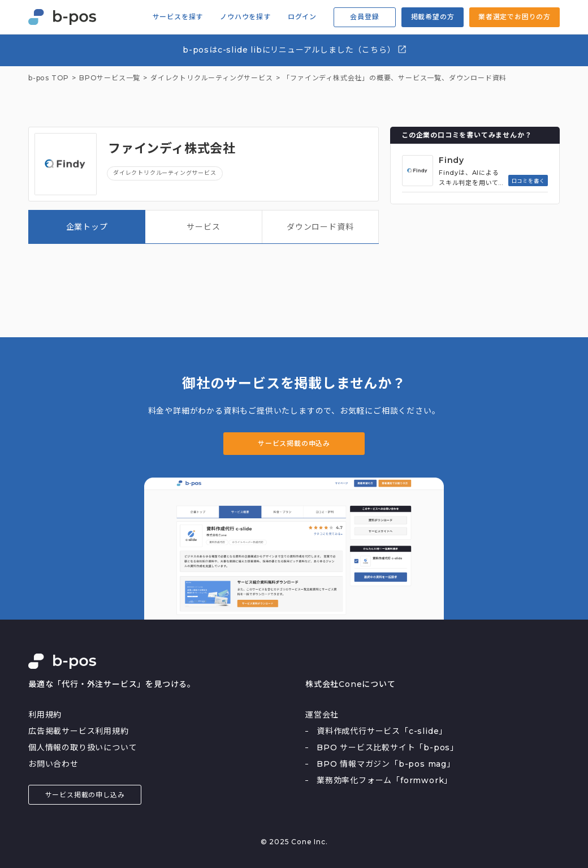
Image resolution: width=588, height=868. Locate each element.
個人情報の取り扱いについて (83, 747)
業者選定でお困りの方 (514, 17)
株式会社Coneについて (351, 684)
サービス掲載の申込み (294, 443)
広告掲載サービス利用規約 (79, 731)
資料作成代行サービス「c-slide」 (382, 731)
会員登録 (364, 17)
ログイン (302, 17)
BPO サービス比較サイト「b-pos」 (388, 747)
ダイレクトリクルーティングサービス (165, 173)
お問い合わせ (53, 764)
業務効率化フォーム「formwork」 (384, 780)
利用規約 (45, 715)
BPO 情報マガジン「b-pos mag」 (386, 764)
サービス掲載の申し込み (85, 795)
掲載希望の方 (433, 17)
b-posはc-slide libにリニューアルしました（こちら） (295, 50)
